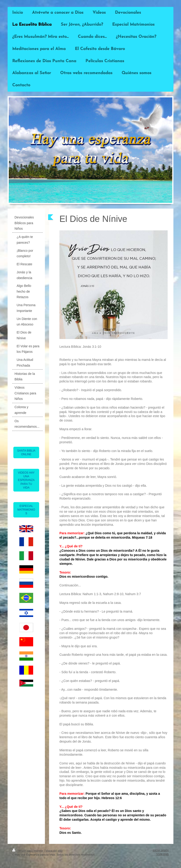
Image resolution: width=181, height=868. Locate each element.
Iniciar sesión (161, 850)
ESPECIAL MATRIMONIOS (26, 510)
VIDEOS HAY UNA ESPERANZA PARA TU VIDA (26, 480)
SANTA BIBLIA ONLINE (26, 452)
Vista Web (163, 854)
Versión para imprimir (28, 851)
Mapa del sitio (54, 851)
